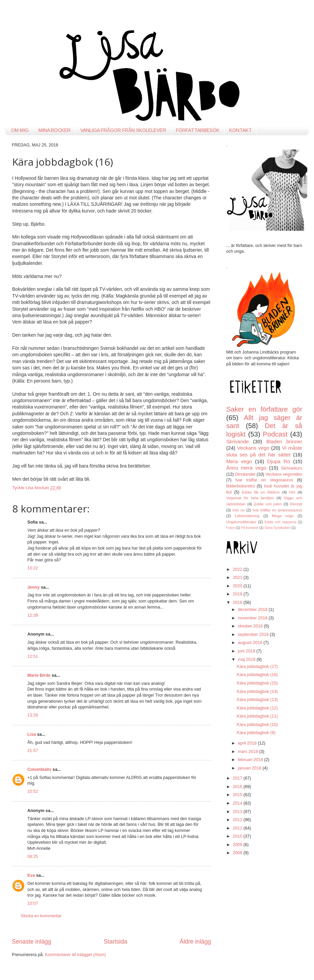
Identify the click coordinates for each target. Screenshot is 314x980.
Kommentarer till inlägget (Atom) (75, 955)
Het (292, 492)
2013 (238, 812)
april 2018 (248, 743)
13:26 (33, 715)
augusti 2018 (251, 643)
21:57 (33, 751)
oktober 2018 (251, 626)
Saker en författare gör (264, 409)
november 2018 (253, 618)
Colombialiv (39, 769)
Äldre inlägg (195, 942)
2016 (238, 787)
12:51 (33, 656)
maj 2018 (247, 660)
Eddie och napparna (281, 522)
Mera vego (239, 461)
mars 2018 (249, 752)
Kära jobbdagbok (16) (257, 675)
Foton (231, 528)
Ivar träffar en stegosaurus (264, 480)
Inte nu (239, 510)
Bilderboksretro (241, 486)
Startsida (115, 942)
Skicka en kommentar (41, 916)
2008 (238, 853)
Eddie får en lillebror (261, 492)
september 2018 (254, 635)
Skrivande (238, 441)
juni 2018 (247, 651)
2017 (238, 778)
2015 (238, 795)
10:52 (33, 791)
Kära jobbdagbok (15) (257, 683)
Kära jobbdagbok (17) (257, 667)
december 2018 (253, 610)
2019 (238, 594)
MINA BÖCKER (55, 130)
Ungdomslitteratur (241, 522)
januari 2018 (250, 768)
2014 (238, 803)
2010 (238, 836)
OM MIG (20, 130)
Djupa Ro (279, 461)
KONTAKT (241, 130)
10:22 (33, 568)
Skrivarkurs (292, 468)
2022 (238, 569)
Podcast (275, 434)
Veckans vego (253, 448)
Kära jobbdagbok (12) (257, 708)
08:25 (33, 857)
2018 (238, 603)
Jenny (33, 587)
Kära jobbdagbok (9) (256, 733)
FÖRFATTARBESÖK (198, 130)
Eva (31, 875)
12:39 (33, 615)
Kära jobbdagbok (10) (257, 725)
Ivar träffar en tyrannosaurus (277, 510)
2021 (238, 578)
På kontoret (250, 528)
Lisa (32, 734)
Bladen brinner (284, 441)
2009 (238, 845)
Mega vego (283, 516)
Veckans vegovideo (284, 474)
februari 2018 (251, 760)
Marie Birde (39, 675)
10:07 (33, 903)
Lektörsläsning (247, 516)
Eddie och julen (268, 504)
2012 (238, 820)
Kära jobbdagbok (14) (257, 692)
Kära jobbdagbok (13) (257, 700)
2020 (238, 586)
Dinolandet (245, 474)
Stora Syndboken (277, 528)
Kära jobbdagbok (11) (257, 716)
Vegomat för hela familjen (250, 498)
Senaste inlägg (32, 942)
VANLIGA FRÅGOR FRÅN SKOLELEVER (123, 130)
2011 (238, 828)
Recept (296, 504)
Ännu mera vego (246, 468)
